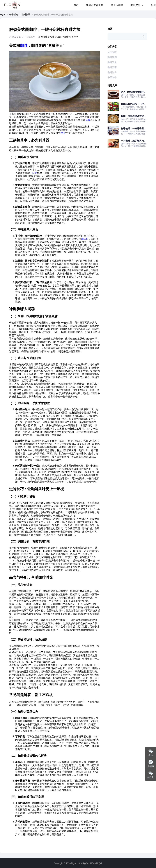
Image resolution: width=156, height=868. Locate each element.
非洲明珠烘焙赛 (95, 5)
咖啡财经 (112, 72)
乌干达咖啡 (117, 5)
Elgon (3, 15)
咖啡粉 (85, 239)
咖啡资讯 (26, 15)
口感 (35, 173)
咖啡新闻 (14, 15)
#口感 (58, 37)
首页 (76, 5)
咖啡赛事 (112, 67)
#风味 (51, 37)
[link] (3, 15)
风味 (88, 120)
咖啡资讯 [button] (137, 5)
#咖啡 (44, 37)
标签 (154, 5)
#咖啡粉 (67, 37)
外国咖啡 (112, 52)
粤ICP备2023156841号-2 (90, 863)
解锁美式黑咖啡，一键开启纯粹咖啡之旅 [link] (53, 15)
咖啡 (24, 46)
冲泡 (63, 133)
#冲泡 (75, 37)
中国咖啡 (112, 77)
